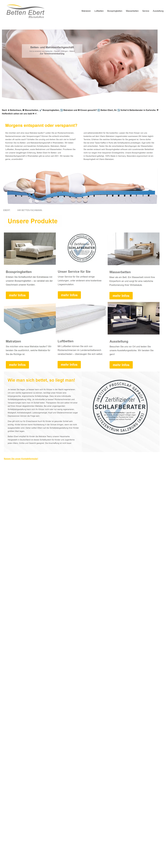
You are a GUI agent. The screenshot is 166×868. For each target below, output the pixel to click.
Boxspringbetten (115, 11)
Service (146, 11)
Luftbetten (99, 11)
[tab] (7, 210)
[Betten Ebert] (25, 11)
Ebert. (7, 210)
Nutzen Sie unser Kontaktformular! (21, 459)
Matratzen (86, 11)
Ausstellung (158, 11)
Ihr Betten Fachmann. (31, 210)
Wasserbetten (132, 11)
